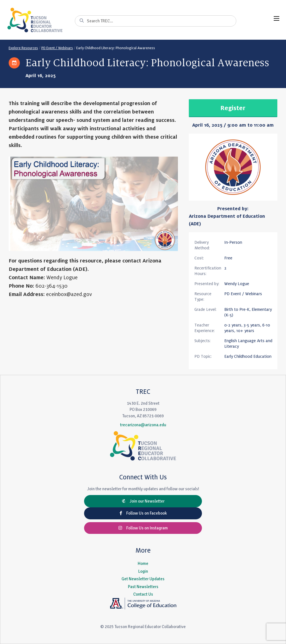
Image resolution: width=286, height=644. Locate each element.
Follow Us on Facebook (143, 513)
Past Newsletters (143, 587)
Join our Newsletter (143, 501)
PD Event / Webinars (57, 48)
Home (143, 563)
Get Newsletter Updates (143, 579)
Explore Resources (23, 48)
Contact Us (143, 594)
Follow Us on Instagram (143, 528)
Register (233, 108)
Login (143, 571)
